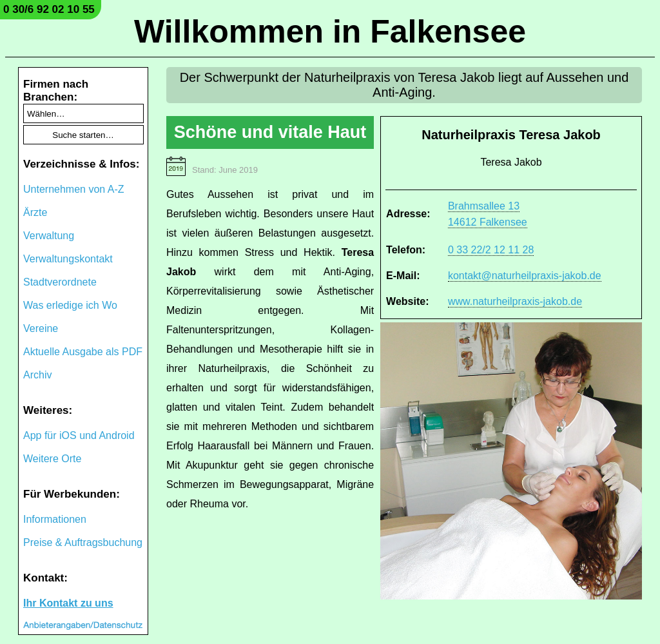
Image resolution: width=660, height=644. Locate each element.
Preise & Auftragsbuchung (83, 542)
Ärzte (35, 212)
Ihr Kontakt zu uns (68, 603)
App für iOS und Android (79, 435)
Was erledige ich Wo (70, 305)
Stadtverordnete (60, 282)
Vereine (41, 328)
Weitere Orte (52, 459)
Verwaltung (49, 236)
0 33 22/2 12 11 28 (491, 250)
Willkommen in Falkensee (330, 32)
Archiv (37, 375)
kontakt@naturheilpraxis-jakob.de (525, 276)
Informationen (55, 519)
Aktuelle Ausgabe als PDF (83, 352)
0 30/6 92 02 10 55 (49, 9)
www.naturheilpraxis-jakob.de (515, 301)
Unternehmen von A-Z (74, 189)
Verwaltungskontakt (68, 259)
